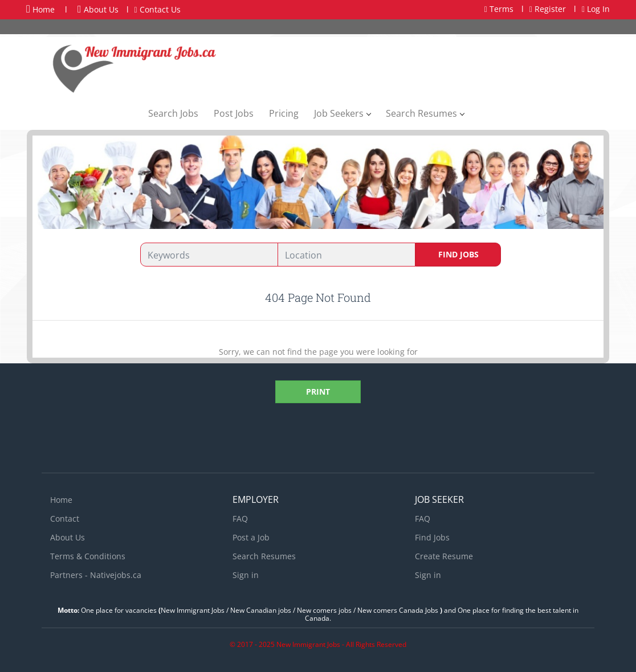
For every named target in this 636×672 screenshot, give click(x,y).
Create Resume (444, 556)
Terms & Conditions (88, 556)
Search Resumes (264, 556)
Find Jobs (458, 254)
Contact (65, 519)
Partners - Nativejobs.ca (96, 575)
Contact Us (158, 9)
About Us (98, 9)
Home (40, 9)
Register (548, 9)
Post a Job (251, 537)
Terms (499, 9)
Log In (596, 9)
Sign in (246, 575)
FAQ (240, 519)
